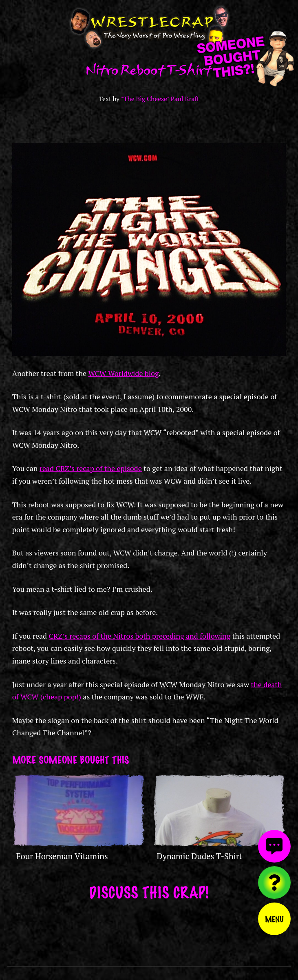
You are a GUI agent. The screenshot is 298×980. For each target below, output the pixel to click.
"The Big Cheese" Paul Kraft (160, 99)
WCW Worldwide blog (123, 373)
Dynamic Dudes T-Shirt (199, 856)
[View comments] (274, 846)
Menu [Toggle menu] (274, 919)
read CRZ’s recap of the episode (91, 468)
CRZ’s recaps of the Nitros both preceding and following (139, 636)
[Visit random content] (274, 883)
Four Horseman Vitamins (62, 856)
